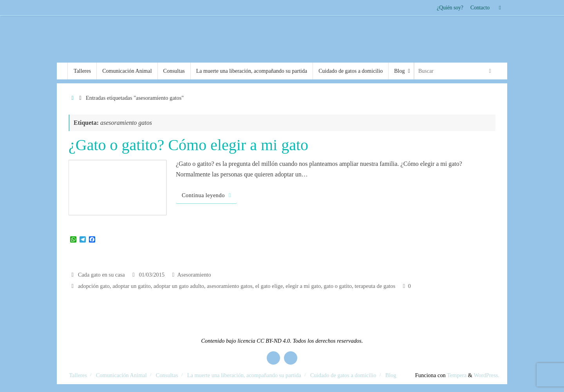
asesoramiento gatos (230, 286)
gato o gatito (338, 286)
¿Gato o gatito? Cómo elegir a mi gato (188, 145)
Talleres (78, 375)
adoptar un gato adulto (179, 286)
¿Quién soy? (450, 8)
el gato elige (269, 286)
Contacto (480, 8)
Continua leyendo (208, 195)
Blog (391, 375)
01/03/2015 (152, 275)
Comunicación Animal (121, 375)
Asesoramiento (194, 275)
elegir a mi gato (303, 286)
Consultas (167, 375)
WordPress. (486, 375)
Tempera (457, 375)
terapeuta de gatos (375, 286)
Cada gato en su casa (101, 275)
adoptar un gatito (132, 286)
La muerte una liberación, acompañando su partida (244, 375)
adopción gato (94, 286)
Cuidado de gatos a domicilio (343, 375)
